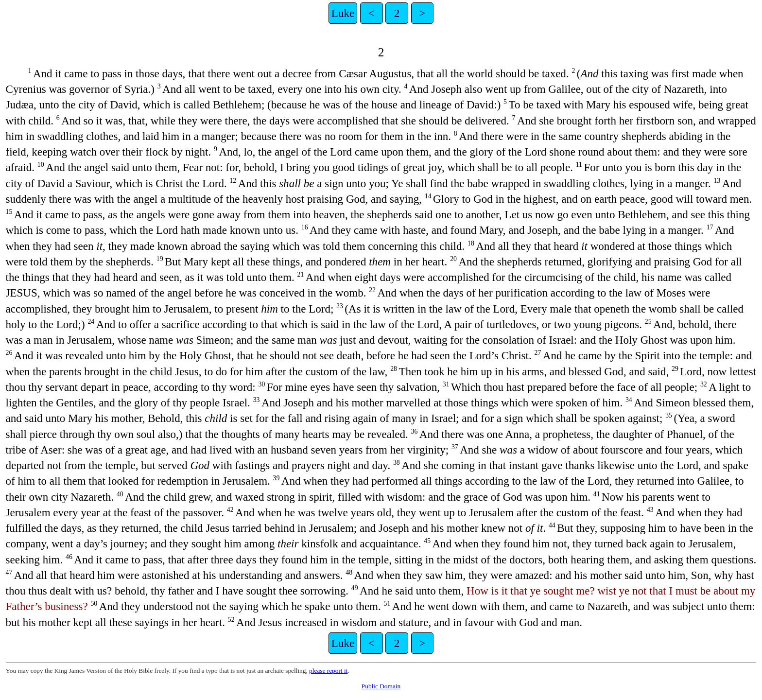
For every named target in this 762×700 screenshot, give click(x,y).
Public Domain (381, 686)
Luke (343, 13)
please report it (328, 671)
